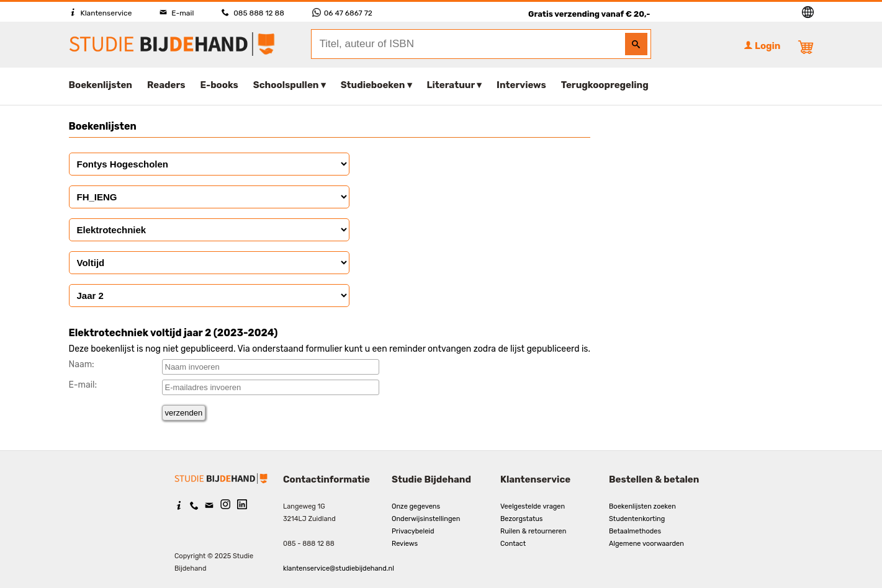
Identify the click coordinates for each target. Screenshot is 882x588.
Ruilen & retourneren (533, 531)
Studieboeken (373, 85)
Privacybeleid (413, 531)
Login (762, 46)
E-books (219, 85)
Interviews (521, 85)
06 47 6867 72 (342, 13)
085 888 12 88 (253, 13)
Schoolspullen (286, 85)
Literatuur (451, 85)
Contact (513, 544)
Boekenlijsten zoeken (642, 506)
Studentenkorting (637, 519)
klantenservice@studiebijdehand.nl (339, 568)
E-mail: (83, 385)
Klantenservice (101, 13)
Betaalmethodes (635, 531)
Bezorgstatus (521, 519)
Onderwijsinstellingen (426, 519)
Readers (166, 85)
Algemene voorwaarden (646, 544)
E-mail (177, 13)
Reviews (405, 544)
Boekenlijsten (101, 85)
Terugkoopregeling (605, 85)
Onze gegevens (416, 506)
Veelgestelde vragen (533, 506)
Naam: (82, 364)
